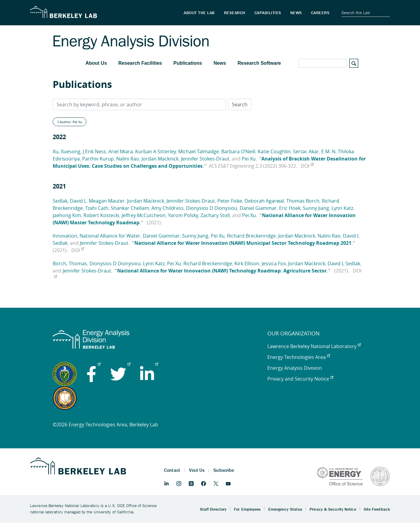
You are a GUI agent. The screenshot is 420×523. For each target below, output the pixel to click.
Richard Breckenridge (251, 236)
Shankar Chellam (130, 208)
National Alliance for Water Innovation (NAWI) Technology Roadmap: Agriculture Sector (222, 271)
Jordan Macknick (160, 159)
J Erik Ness (94, 151)
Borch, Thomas (70, 263)
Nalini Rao (128, 159)
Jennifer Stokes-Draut (205, 159)
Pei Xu (249, 159)
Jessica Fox (274, 263)
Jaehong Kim (67, 215)
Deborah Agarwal (264, 201)
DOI (307, 166)
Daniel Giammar (258, 208)
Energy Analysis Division (295, 368)
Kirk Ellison (247, 263)
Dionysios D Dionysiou (212, 208)
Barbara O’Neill (238, 151)
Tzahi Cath (97, 208)
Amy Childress (168, 208)
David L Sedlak (344, 263)
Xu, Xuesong (67, 151)
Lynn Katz (342, 208)
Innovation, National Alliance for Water (96, 236)
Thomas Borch (303, 201)
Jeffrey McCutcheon (144, 215)
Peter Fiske (230, 201)
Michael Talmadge (199, 151)
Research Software (259, 63)
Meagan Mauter (107, 201)
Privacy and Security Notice (300, 379)
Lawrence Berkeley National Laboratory (314, 346)
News (220, 63)
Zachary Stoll (215, 215)
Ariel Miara (121, 151)
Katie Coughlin (274, 151)
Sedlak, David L (70, 201)
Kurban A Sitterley (156, 151)
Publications (188, 63)
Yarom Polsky (183, 215)
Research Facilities (140, 63)
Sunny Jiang (316, 208)
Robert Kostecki (101, 215)
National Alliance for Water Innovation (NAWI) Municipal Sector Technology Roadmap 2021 (243, 243)
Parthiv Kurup (98, 159)
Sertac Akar (306, 151)
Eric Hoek (290, 208)
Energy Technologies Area (299, 357)
